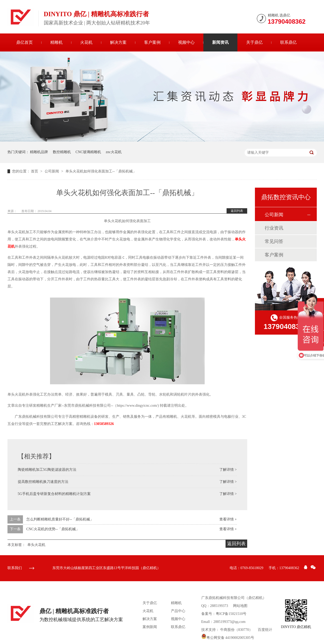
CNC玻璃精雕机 (88, 152)
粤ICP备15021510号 (231, 614)
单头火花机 (36, 545)
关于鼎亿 (254, 42)
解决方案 (118, 42)
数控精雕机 (62, 152)
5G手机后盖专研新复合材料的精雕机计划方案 (54, 494)
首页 (35, 171)
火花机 (86, 42)
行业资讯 (274, 228)
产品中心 (178, 611)
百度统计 (265, 630)
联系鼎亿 (288, 42)
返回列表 (237, 211)
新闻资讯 (220, 42)
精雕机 (56, 42)
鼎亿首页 (24, 42)
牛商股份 (227, 630)
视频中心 (186, 42)
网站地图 (240, 606)
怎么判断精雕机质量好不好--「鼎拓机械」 (60, 519)
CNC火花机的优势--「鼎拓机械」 (53, 529)
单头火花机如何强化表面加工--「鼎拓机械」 (101, 171)
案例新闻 (150, 627)
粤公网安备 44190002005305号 (228, 638)
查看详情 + (228, 519)
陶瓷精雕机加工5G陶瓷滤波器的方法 (47, 470)
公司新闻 (52, 171)
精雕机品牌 (39, 152)
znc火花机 (114, 152)
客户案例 (152, 42)
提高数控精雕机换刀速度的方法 (43, 482)
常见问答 (274, 241)
